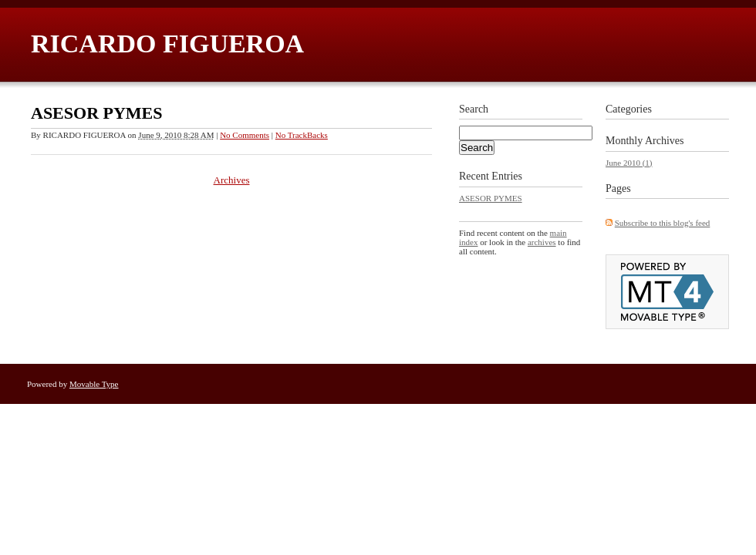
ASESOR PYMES (97, 113)
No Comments (245, 135)
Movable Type (94, 384)
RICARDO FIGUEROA (167, 44)
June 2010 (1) (629, 163)
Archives (232, 180)
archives (542, 242)
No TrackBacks (302, 135)
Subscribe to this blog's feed (663, 223)
